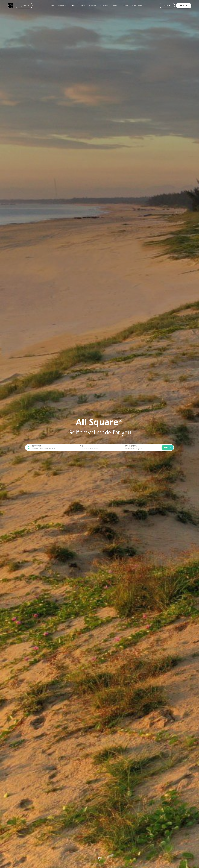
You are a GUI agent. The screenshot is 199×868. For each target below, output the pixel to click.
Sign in (167, 6)
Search (168, 448)
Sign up (184, 6)
